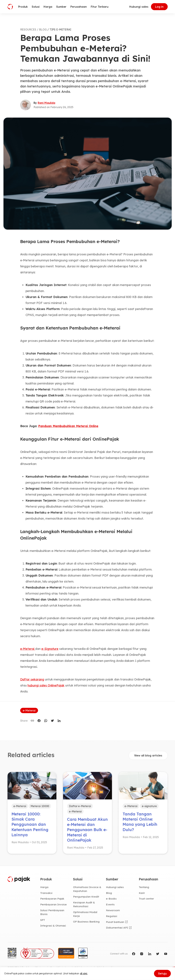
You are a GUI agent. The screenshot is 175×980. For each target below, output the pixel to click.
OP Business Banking (86, 922)
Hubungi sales (139, 7)
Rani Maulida (46, 103)
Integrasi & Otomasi (53, 926)
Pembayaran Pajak (52, 899)
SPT (43, 920)
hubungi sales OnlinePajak (46, 685)
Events (110, 904)
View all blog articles (148, 755)
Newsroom (113, 910)
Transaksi (46, 893)
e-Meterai (28, 649)
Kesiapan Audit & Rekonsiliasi (84, 904)
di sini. (84, 974)
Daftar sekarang (32, 679)
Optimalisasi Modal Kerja (85, 914)
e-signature (149, 806)
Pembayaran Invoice (53, 904)
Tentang (144, 887)
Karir (142, 893)
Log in (159, 7)
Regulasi (112, 916)
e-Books (111, 899)
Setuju (162, 974)
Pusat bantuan (115, 922)
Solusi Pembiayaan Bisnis (52, 912)
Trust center (146, 899)
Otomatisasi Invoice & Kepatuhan (87, 889)
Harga (44, 887)
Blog (109, 893)
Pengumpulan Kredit (86, 897)
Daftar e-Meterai (80, 806)
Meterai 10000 (40, 806)
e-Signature (50, 649)
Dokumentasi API (117, 928)
